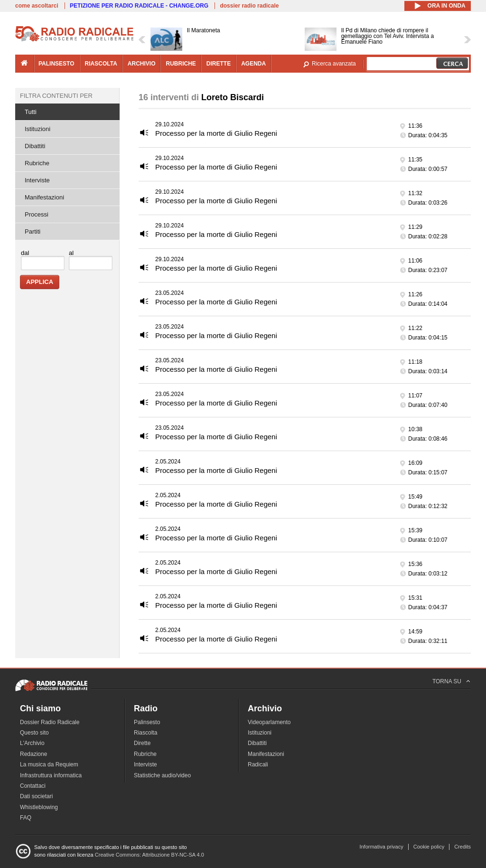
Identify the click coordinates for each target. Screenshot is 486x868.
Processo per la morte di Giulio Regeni (216, 133)
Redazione (33, 754)
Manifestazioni (44, 197)
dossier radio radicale (249, 6)
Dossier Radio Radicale (50, 722)
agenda (253, 64)
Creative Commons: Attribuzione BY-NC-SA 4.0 (150, 855)
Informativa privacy (381, 847)
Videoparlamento (269, 722)
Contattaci (33, 786)
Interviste (37, 180)
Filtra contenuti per (56, 96)
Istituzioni (37, 129)
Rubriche (37, 163)
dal (25, 253)
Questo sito (34, 733)
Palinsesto (147, 722)
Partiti (33, 231)
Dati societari (36, 796)
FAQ (26, 818)
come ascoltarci (37, 6)
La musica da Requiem (49, 764)
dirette (219, 64)
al (71, 253)
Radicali (258, 764)
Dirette (142, 743)
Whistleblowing (39, 807)
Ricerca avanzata (334, 64)
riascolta (101, 64)
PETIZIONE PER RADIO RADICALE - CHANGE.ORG (139, 6)
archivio (142, 64)
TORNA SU (447, 681)
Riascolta (145, 733)
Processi (37, 214)
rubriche (181, 64)
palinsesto (56, 64)
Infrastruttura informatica (51, 775)
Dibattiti (35, 146)
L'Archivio (32, 743)
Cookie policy (429, 847)
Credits (463, 847)
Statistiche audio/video (162, 775)
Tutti (31, 112)
